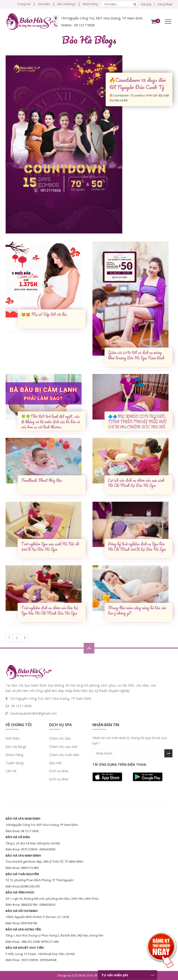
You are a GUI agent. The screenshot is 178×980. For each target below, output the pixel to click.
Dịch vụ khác (59, 771)
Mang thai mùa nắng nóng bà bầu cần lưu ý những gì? (137, 611)
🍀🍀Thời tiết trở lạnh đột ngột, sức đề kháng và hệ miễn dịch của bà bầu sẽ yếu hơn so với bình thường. (51, 421)
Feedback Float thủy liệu (41, 481)
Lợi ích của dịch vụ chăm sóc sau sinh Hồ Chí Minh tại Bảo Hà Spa (136, 483)
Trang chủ (24, 4)
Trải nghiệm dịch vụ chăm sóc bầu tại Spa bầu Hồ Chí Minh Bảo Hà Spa (49, 611)
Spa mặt (55, 763)
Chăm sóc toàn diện (64, 755)
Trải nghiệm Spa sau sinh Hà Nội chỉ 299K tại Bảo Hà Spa (50, 547)
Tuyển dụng (14, 763)
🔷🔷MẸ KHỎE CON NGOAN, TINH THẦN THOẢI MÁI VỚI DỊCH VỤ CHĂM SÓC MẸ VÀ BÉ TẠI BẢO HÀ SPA (137, 421)
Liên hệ (11, 771)
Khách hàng (90, 4)
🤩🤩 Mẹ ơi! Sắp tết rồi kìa (44, 315)
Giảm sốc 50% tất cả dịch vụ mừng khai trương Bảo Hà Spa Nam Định (136, 355)
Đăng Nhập (165, 4)
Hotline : (78, 25)
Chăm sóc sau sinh (63, 747)
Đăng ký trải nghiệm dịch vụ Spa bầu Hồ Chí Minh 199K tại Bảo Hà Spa (137, 547)
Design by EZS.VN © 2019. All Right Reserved (88, 975)
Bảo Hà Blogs (66, 4)
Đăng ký (146, 4)
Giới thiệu (44, 4)
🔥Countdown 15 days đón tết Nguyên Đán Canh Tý (137, 83)
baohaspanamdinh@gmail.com (34, 713)
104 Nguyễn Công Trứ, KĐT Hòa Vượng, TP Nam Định (102, 18)
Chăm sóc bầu (60, 738)
